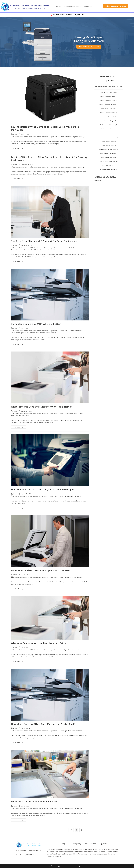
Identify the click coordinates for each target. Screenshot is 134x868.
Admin (15, 134)
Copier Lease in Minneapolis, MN (109, 161)
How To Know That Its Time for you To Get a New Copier (43, 489)
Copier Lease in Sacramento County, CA (109, 137)
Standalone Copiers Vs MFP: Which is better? (36, 324)
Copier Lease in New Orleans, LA (109, 153)
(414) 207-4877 (98, 180)
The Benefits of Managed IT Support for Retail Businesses (44, 241)
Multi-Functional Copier (32, 250)
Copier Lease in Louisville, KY (109, 117)
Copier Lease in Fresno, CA (109, 133)
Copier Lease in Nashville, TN (109, 109)
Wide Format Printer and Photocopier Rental (36, 801)
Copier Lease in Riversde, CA (109, 157)
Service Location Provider (48, 250)
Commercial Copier (30, 137)
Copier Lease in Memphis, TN (109, 121)
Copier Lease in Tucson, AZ (109, 129)
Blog (63, 844)
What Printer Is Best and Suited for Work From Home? (42, 407)
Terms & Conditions (90, 844)
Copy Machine (104, 844)
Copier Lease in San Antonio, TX (109, 92)
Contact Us (88, 6)
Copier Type (82, 137)
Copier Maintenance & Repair (68, 137)
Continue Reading (19, 148)
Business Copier (18, 137)
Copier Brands (54, 248)
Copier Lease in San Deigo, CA (109, 97)
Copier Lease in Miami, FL (109, 145)
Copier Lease (54, 137)
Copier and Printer (43, 137)
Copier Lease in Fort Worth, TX (109, 101)
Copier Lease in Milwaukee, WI (109, 125)
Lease (59, 6)
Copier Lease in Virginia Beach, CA (109, 149)
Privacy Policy (77, 844)
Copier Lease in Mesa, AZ (109, 141)
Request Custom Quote (72, 6)
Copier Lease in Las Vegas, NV (109, 113)
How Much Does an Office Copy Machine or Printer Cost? (43, 724)
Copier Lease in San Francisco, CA (109, 105)
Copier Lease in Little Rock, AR (109, 169)
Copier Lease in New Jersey (109, 165)
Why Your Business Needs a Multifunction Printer (39, 643)
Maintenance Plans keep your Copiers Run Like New (41, 570)
